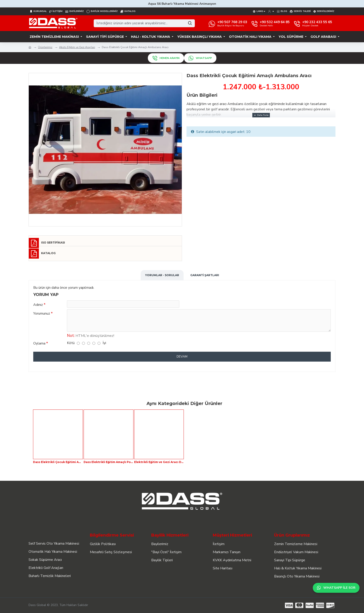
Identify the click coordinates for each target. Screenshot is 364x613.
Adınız (38, 305)
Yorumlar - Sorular (162, 275)
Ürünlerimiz (45, 47)
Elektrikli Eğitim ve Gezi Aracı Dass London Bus (159, 462)
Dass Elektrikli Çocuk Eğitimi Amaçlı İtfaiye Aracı (58, 462)
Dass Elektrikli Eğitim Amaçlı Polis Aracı (109, 462)
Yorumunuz (42, 315)
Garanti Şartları (205, 275)
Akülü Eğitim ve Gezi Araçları (77, 47)
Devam (182, 359)
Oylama (39, 346)
